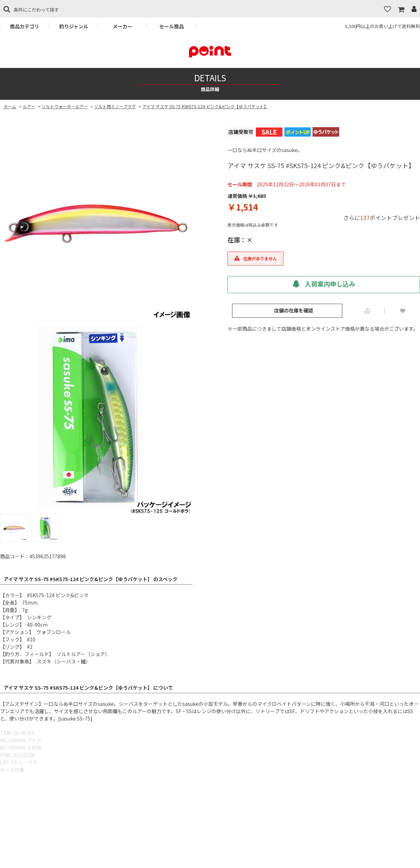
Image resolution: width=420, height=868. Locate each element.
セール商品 (171, 26)
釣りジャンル (74, 26)
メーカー (122, 26)
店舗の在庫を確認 (294, 310)
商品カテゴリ (24, 26)
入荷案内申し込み (324, 284)
